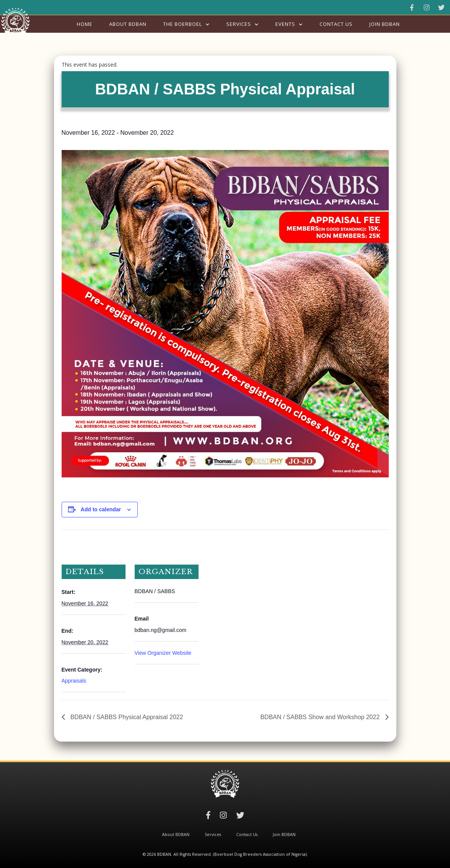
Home (85, 24)
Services (239, 24)
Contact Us (336, 24)
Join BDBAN (385, 24)
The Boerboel (183, 24)
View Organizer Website (163, 653)
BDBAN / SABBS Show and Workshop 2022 (321, 717)
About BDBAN (128, 24)
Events (285, 24)
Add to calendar (101, 509)
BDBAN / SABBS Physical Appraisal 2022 (126, 717)
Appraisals (74, 681)
